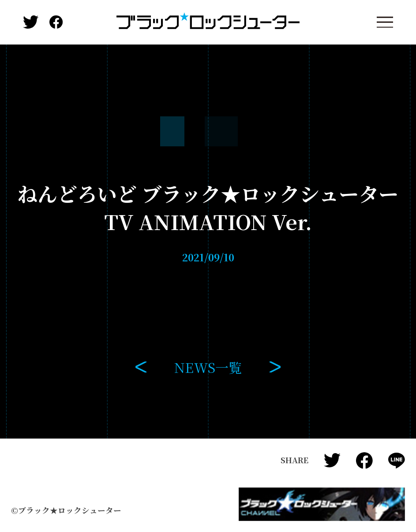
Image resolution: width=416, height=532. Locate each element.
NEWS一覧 (208, 367)
